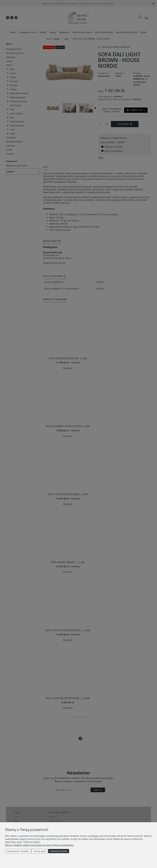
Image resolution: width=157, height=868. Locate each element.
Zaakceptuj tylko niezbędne (18, 851)
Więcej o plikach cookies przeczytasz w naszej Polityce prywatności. (40, 845)
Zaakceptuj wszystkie (59, 851)
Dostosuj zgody (39, 851)
